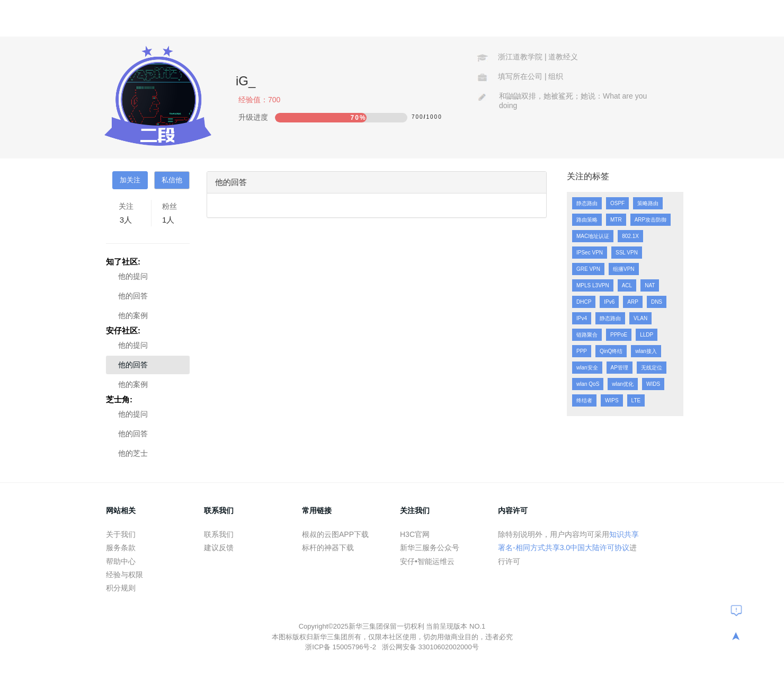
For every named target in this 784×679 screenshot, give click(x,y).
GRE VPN (588, 269)
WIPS (612, 400)
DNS (657, 302)
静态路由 (587, 203)
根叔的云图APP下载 (335, 534)
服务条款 (121, 548)
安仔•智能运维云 (427, 561)
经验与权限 (124, 575)
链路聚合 (587, 335)
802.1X (630, 236)
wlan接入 (646, 351)
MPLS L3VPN (593, 285)
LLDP (647, 335)
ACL (627, 285)
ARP (633, 302)
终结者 (584, 400)
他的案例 (133, 315)
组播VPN (624, 269)
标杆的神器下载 (328, 548)
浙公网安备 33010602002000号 (430, 647)
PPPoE (619, 335)
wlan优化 (623, 384)
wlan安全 (587, 368)
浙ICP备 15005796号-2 (341, 647)
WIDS (653, 384)
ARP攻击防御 (651, 220)
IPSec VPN (590, 253)
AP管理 (620, 368)
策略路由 (648, 203)
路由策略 (587, 220)
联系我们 (219, 534)
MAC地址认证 (593, 236)
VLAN (640, 318)
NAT (650, 285)
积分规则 (121, 588)
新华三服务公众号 (430, 548)
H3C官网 (415, 534)
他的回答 (133, 296)
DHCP (584, 302)
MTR (616, 220)
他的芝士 (133, 453)
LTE (636, 400)
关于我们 (121, 534)
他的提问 (133, 276)
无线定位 (652, 368)
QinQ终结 (611, 351)
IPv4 (582, 318)
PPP (582, 351)
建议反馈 (219, 548)
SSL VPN (627, 253)
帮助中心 (121, 561)
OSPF (617, 203)
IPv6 (609, 302)
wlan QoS (588, 384)
